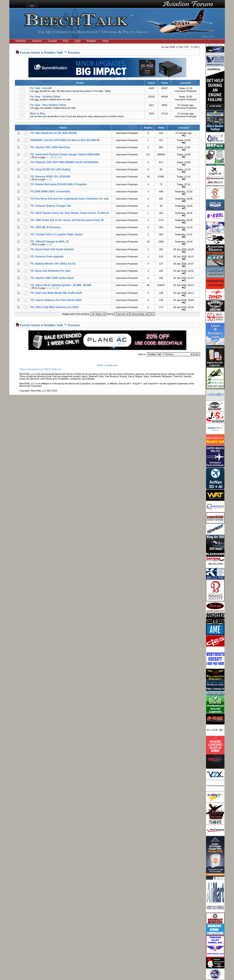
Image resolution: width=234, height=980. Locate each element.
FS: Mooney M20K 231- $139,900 (51, 177)
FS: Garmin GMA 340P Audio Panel (52, 278)
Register (91, 41)
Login (77, 41)
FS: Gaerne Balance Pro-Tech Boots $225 (56, 300)
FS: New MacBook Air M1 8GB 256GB (54, 133)
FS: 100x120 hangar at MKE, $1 (50, 242)
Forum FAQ (43, 369)
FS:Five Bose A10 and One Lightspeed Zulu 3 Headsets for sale (70, 199)
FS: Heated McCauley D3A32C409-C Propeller (59, 184)
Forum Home (30, 53)
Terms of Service (28, 369)
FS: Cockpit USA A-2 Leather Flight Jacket (57, 234)
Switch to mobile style (107, 365)
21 (55, 157)
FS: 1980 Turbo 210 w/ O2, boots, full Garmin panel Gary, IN (67, 220)
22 (59, 157)
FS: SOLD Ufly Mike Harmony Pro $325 (55, 307)
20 (52, 157)
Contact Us (56, 369)
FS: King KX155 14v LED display (51, 169)
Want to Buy (38, 114)
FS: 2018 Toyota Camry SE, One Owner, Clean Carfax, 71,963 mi (70, 213)
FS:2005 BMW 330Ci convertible (50, 192)
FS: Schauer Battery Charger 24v (51, 206)
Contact (52, 41)
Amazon (37, 41)
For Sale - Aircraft (41, 88)
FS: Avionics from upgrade (47, 257)
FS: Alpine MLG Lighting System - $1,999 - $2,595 (61, 285)
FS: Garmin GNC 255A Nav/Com (50, 147)
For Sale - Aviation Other (45, 97)
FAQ (65, 41)
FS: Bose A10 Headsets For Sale (51, 271)
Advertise (21, 41)
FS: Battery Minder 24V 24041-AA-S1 (53, 264)
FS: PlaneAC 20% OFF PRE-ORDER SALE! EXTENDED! (65, 162)
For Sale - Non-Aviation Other (48, 105)
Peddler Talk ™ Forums (62, 53)
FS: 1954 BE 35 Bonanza (46, 227)
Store (106, 41)
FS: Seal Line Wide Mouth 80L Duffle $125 (56, 293)
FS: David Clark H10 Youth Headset (52, 249)
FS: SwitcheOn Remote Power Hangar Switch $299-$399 (65, 154)
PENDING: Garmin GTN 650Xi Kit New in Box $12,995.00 (65, 140)
